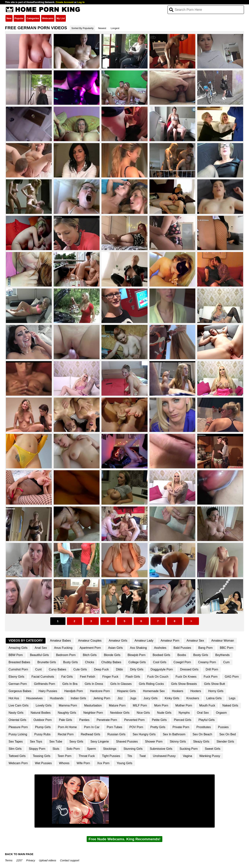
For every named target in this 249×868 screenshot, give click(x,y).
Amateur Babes (60, 641)
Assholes (160, 648)
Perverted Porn (134, 720)
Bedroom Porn (66, 655)
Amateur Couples (90, 641)
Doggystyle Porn (162, 669)
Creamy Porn (207, 662)
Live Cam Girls (18, 705)
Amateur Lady (144, 641)
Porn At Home (67, 727)
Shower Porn (154, 742)
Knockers (193, 698)
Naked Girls (230, 705)
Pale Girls (66, 720)
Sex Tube (56, 742)
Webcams (48, 18)
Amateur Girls (118, 641)
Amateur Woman (223, 641)
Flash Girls (133, 677)
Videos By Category (26, 641)
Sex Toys (36, 742)
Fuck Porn (211, 677)
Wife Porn (83, 763)
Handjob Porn (74, 691)
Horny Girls (216, 691)
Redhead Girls (90, 734)
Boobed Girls (161, 655)
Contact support (70, 860)
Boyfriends (222, 655)
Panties (84, 720)
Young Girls (124, 763)
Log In (81, 2)
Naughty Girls (67, 713)
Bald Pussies (182, 648)
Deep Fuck (101, 669)
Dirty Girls (137, 669)
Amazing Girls (18, 648)
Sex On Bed (228, 734)
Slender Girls (225, 742)
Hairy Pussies (48, 691)
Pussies (223, 727)
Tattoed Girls (17, 756)
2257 (19, 860)
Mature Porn (117, 705)
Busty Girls (70, 662)
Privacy (31, 860)
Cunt (38, 669)
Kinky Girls (172, 698)
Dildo (119, 669)
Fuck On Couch (158, 677)
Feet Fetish (88, 677)
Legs (232, 698)
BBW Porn (16, 655)
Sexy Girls (76, 742)
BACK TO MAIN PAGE (19, 854)
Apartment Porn (90, 648)
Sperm (92, 749)
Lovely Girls (44, 705)
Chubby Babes (111, 662)
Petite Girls (159, 720)
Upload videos (48, 860)
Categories (33, 18)
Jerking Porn (102, 698)
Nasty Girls (16, 713)
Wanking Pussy (210, 756)
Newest (102, 28)
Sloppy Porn (37, 749)
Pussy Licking (18, 734)
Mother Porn (184, 705)
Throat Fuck (87, 756)
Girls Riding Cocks (151, 684)
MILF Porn (140, 705)
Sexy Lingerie (100, 742)
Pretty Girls (158, 727)
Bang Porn (206, 648)
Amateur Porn (170, 641)
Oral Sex (203, 713)
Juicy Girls (151, 698)
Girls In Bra (70, 684)
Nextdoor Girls (120, 713)
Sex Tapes (16, 742)
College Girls (137, 662)
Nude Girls (164, 713)
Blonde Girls (112, 655)
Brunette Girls (47, 662)
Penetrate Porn (107, 720)
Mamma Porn (68, 705)
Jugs (133, 698)
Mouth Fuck (207, 705)
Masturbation (93, 705)
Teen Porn (65, 756)
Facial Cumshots (43, 677)
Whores (64, 763)
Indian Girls (78, 698)
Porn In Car (92, 727)
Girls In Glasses (121, 684)
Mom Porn (161, 705)
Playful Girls (206, 720)
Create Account (65, 2)
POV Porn (136, 727)
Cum (226, 662)
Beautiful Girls (39, 655)
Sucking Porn (189, 749)
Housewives (34, 698)
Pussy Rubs (42, 734)
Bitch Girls (90, 655)
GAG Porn (232, 677)
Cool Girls (160, 662)
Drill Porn (212, 669)
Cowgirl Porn (182, 662)
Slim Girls (15, 749)
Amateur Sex (195, 641)
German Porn (18, 684)
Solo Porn (73, 749)
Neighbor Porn (93, 713)
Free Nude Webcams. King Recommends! (124, 839)
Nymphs (184, 713)
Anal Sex (41, 648)
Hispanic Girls (126, 691)
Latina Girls (214, 698)
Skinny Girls (178, 742)
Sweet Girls (213, 749)
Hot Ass (14, 698)
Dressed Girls (189, 669)
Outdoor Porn (43, 720)
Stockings (110, 749)
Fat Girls (67, 677)
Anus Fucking (63, 648)
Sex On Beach (202, 734)
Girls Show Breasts (184, 684)
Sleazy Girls (201, 742)
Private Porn (181, 727)
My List (61, 18)
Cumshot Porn (18, 669)
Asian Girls (115, 648)
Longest (115, 28)
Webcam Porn (18, 763)
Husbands (57, 698)
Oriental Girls (17, 720)
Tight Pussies (111, 756)
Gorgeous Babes (20, 691)
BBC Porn (227, 648)
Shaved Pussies (127, 742)
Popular (19, 18)
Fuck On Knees (186, 677)
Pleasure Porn (18, 727)
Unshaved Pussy (164, 756)
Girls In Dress (94, 684)
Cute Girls (80, 669)
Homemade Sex (154, 691)
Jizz (120, 698)
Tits (130, 756)
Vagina (187, 756)
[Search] (206, 10)
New (9, 18)
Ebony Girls (16, 677)
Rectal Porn (66, 734)
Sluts (56, 749)
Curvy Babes (57, 669)
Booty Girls (201, 655)
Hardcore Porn (100, 691)
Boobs (182, 655)
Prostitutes (204, 727)
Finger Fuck (110, 677)
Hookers (178, 691)
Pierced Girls (183, 720)
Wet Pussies (43, 763)
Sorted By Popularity (82, 28)
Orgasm (221, 713)
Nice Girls (143, 713)
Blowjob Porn (137, 655)
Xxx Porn (103, 763)
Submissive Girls (161, 749)
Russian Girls (116, 734)
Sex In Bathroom (174, 734)
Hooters (196, 691)
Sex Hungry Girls (144, 734)
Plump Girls (43, 727)
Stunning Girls (133, 749)
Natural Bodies (41, 713)
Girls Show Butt (214, 684)
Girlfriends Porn (44, 684)
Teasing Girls (42, 756)
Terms (9, 860)
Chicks (90, 662)
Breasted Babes (19, 662)
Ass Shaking (138, 648)
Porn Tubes (115, 727)
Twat (143, 756)
